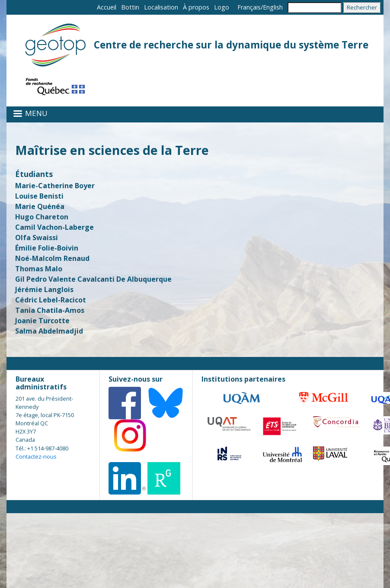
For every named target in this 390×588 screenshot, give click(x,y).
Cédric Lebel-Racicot (51, 300)
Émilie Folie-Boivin (47, 248)
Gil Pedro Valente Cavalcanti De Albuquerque (93, 279)
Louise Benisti (39, 196)
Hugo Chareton (42, 217)
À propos (196, 7)
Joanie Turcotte (42, 321)
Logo (222, 7)
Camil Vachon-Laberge (54, 227)
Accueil (107, 7)
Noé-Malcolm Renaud (52, 258)
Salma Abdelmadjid (49, 331)
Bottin (130, 7)
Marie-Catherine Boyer (55, 186)
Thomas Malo (39, 269)
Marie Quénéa (40, 206)
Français (249, 7)
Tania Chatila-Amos (50, 310)
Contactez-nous (36, 456)
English (273, 7)
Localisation (161, 7)
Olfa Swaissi (37, 238)
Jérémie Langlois (44, 289)
